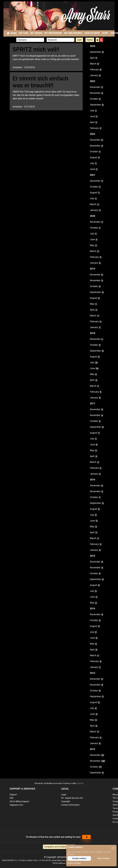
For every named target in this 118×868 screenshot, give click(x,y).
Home (14, 33)
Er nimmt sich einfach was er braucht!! (41, 82)
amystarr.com (66, 857)
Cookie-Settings (74, 863)
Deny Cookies (104, 858)
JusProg (80, 783)
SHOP (105, 33)
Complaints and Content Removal (59, 847)
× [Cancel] (113, 848)
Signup (90, 40)
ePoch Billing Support (20, 801)
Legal (64, 795)
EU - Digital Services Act (72, 798)
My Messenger (53, 33)
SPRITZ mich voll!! (36, 50)
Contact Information (70, 805)
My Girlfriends (73, 33)
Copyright (66, 801)
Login (79, 40)
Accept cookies (79, 858)
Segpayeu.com (17, 805)
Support (13, 795)
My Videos (36, 33)
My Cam (24, 33)
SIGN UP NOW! (92, 33)
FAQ (12, 798)
